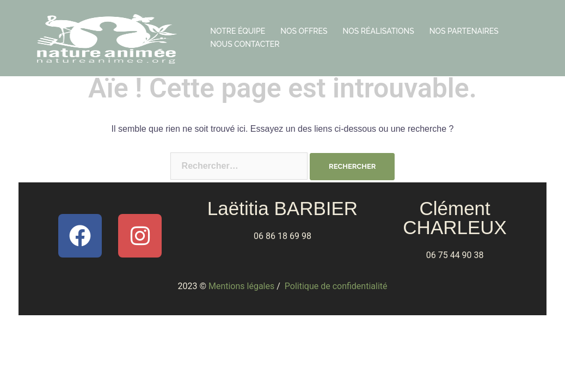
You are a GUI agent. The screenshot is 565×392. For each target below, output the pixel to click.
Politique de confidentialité (336, 286)
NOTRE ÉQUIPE (238, 31)
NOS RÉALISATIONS (379, 31)
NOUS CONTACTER (245, 44)
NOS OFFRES (304, 31)
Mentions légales (241, 286)
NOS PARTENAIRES (464, 31)
